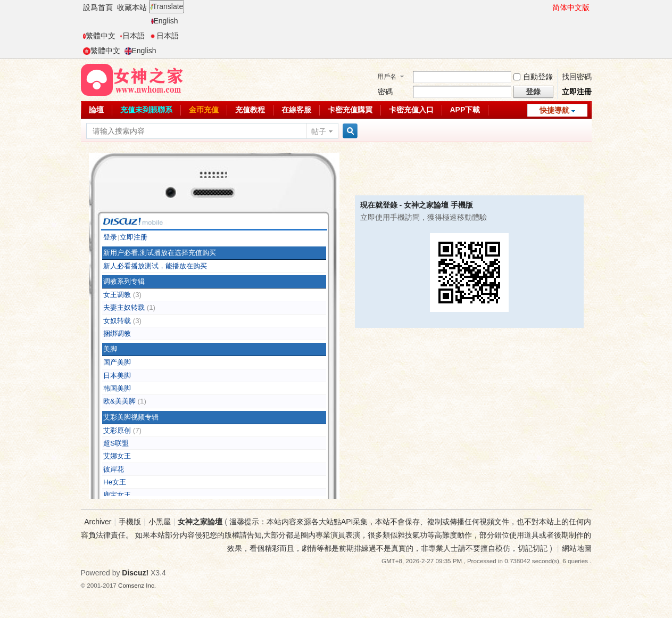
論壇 (96, 110)
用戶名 (387, 77)
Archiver (98, 522)
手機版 (130, 522)
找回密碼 (577, 77)
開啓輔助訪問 (547, 7)
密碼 (385, 92)
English (165, 21)
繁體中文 (99, 36)
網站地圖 (577, 548)
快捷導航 (554, 110)
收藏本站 (132, 7)
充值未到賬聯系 (146, 110)
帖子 (319, 131)
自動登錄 (533, 77)
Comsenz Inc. (137, 585)
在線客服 (296, 110)
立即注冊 (577, 92)
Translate (167, 6)
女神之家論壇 (200, 522)
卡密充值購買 (350, 110)
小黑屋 (160, 522)
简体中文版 (571, 7)
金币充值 (204, 110)
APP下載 (465, 110)
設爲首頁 (98, 7)
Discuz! (135, 573)
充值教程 (250, 110)
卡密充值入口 (411, 110)
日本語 (132, 36)
